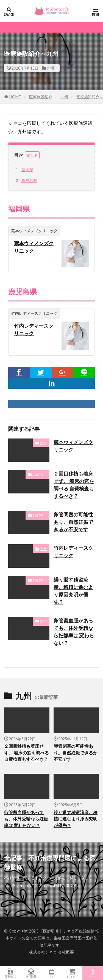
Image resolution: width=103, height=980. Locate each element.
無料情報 (31, 973)
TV (51, 973)
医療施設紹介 (41, 97)
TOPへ (93, 973)
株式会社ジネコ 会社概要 (51, 952)
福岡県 (24, 170)
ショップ (72, 973)
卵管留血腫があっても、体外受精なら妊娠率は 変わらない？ (74, 632)
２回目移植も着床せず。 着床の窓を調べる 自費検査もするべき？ (74, 485)
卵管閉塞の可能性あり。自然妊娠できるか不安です (73, 522)
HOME (15, 97)
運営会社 (10, 973)
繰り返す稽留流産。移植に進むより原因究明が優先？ (73, 591)
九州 (50, 68)
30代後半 (40, 475)
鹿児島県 (26, 181)
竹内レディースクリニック (34, 330)
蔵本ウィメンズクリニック (34, 247)
